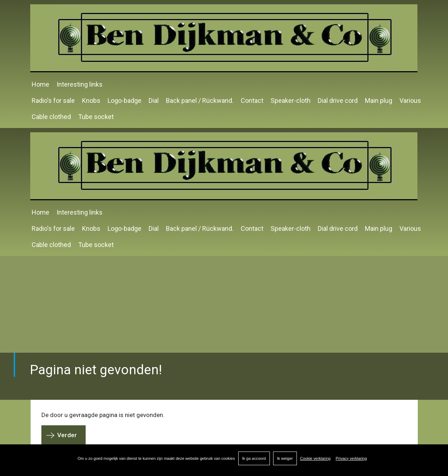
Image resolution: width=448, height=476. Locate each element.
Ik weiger (285, 458)
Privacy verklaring (351, 458)
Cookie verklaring (315, 458)
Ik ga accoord (254, 458)
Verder (67, 435)
